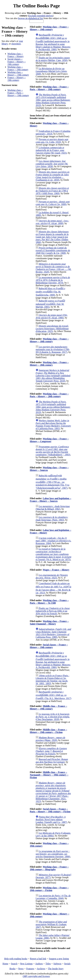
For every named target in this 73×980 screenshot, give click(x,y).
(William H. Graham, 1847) (51, 924)
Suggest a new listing (59, 959)
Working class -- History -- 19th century (18, 74)
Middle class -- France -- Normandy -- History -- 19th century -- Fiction (49, 775)
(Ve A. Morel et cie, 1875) (54, 554)
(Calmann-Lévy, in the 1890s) (53, 834)
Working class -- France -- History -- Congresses (49, 440)
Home (5, 964)
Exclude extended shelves (41, 16)
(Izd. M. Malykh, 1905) (50, 304)
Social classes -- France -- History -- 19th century (17, 62)
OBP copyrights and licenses (36, 976)
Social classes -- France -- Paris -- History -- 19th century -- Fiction (50, 810)
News (21, 969)
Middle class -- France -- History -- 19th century (48, 707)
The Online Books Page (36, 6)
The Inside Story (56, 969)
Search (14, 964)
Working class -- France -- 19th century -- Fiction (49, 889)
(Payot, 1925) (52, 576)
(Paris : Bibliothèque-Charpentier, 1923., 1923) (53, 792)
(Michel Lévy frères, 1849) (51, 71)
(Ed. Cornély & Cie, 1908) (53, 250)
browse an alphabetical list (30, 18)
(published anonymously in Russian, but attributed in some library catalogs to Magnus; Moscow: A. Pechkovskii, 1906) (53, 42)
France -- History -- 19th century (17, 79)
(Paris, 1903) (52, 518)
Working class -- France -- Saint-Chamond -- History (49, 623)
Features (30, 969)
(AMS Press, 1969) (52, 191)
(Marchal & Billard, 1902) (53, 508)
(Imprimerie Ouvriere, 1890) (53, 854)
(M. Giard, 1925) (51, 150)
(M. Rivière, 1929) (54, 268)
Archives (41, 969)
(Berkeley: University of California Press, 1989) (53, 633)
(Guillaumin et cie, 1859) (53, 176)
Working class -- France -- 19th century (18, 68)
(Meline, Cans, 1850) (53, 59)
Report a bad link (38, 959)
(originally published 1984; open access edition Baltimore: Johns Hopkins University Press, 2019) (53, 100)
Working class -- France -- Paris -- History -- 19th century (18, 93)
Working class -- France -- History (16, 55)
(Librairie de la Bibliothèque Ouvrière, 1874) (53, 280)
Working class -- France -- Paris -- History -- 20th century (49, 395)
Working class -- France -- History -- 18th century (49, 340)
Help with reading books (16, 959)
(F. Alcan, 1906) (52, 316)
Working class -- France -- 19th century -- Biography (49, 868)
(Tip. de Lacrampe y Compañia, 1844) (53, 897)
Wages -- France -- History (56, 570)
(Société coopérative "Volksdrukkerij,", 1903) (53, 451)
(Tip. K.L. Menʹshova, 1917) (53, 695)
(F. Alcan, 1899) (52, 222)
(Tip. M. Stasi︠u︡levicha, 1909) (50, 292)
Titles (48, 964)
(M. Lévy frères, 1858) (52, 164)
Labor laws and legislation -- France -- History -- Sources (51, 500)
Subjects (57, 964)
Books (13, 969)
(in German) (52, 761)
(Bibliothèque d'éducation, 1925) (52, 329)
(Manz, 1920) (50, 739)
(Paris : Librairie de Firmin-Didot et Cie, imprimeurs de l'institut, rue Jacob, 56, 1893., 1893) (52, 680)
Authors (39, 964)
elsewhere (16, 44)
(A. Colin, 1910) (52, 141)
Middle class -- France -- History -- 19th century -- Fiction (48, 731)
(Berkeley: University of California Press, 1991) (53, 424)
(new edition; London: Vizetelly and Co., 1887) (51, 820)
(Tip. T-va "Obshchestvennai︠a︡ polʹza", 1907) (53, 482)
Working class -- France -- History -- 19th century (49, 28)
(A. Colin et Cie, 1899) (53, 203)
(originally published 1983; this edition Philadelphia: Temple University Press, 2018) (53, 376)
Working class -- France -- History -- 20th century (49, 364)
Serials (67, 964)
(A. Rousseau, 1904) (53, 541)
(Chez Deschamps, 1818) (53, 717)
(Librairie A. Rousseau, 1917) (53, 349)
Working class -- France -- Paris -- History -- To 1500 (49, 602)
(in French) (53, 611)
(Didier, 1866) (52, 237)
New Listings (26, 964)
